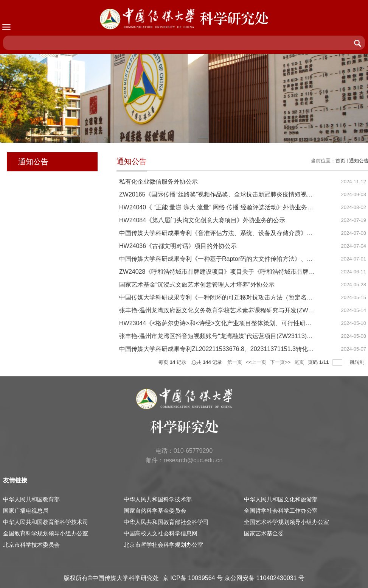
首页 (340, 161)
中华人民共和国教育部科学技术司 (46, 522)
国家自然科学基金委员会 (155, 511)
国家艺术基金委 (264, 533)
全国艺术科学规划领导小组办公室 (286, 522)
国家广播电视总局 (26, 511)
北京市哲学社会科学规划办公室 (163, 545)
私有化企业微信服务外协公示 (158, 182)
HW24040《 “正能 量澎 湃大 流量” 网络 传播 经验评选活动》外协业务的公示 (222, 207)
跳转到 (358, 362)
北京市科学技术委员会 (31, 545)
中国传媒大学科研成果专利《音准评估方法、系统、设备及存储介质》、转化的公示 (231, 233)
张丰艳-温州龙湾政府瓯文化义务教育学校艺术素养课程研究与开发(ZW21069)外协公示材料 (241, 310)
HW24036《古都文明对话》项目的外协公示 (178, 246)
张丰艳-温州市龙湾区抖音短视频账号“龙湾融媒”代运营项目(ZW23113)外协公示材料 (231, 336)
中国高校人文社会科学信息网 (161, 533)
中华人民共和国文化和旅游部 (281, 499)
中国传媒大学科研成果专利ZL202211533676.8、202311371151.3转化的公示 (223, 349)
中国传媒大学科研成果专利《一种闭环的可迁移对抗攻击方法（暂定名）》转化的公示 (234, 297)
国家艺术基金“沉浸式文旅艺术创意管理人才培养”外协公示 (197, 285)
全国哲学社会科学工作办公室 (281, 511)
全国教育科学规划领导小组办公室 (46, 533)
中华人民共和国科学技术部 (158, 499)
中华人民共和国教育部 (31, 499)
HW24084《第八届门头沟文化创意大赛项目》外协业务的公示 (202, 220)
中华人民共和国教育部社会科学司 (166, 522)
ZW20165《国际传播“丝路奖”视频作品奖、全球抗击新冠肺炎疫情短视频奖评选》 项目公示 (241, 194)
